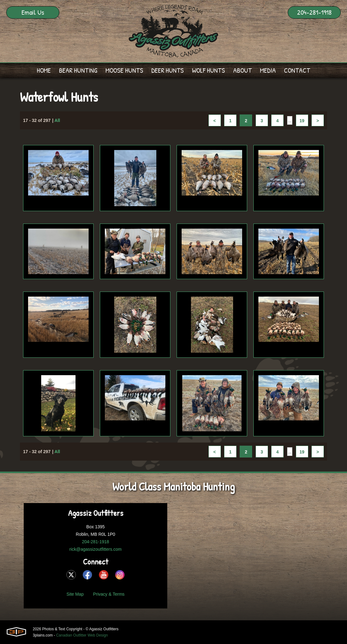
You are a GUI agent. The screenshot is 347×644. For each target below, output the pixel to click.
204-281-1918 (314, 12)
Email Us (33, 12)
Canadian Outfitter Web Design (82, 635)
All (57, 121)
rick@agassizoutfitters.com (95, 549)
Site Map (75, 594)
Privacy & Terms (109, 594)
